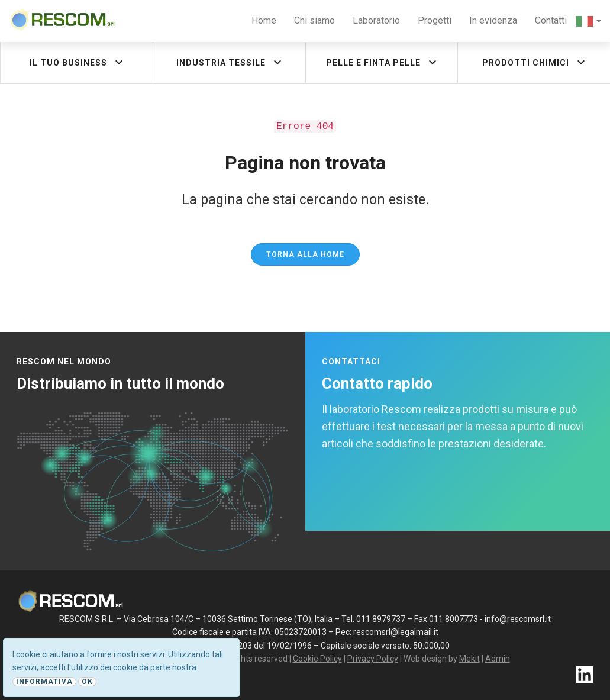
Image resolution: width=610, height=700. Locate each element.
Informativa (44, 682)
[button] (589, 21)
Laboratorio (376, 20)
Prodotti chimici (535, 62)
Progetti (435, 20)
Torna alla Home (305, 254)
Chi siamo (314, 20)
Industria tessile (230, 62)
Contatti (551, 20)
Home (264, 20)
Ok (87, 682)
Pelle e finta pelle (383, 62)
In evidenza (493, 20)
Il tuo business (78, 62)
